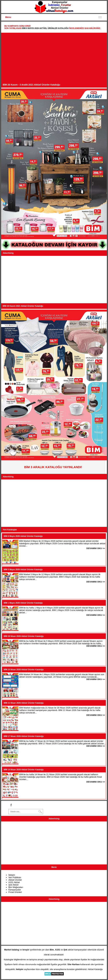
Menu (8, 17)
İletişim (12, 875)
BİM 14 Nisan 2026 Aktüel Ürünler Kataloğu (24, 770)
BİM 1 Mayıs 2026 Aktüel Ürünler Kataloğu (23, 603)
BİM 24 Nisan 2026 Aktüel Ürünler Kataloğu (24, 670)
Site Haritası (73, 964)
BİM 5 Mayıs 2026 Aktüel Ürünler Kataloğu (23, 570)
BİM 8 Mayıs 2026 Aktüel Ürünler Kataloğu (45, 28)
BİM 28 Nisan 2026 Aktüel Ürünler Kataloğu (24, 636)
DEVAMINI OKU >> (96, 548)
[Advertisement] (54, 59)
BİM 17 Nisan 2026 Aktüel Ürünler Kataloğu (24, 736)
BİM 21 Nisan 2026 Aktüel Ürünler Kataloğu (24, 703)
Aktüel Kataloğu (95, 969)
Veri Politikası (15, 877)
